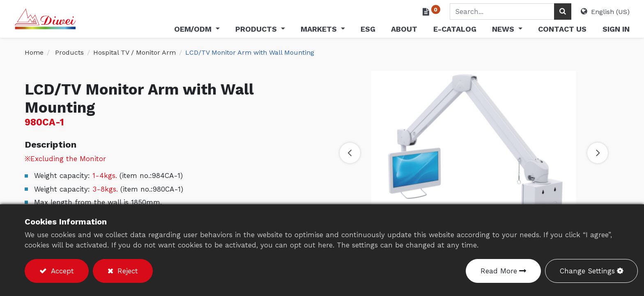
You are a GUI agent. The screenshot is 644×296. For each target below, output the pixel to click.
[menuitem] (358, 31)
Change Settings (587, 271)
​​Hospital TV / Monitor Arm (135, 52)
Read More (499, 271)
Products (69, 52)
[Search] (552, 12)
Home (34, 52)
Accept (61, 271)
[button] (350, 153)
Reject (126, 271)
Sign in (606, 29)
